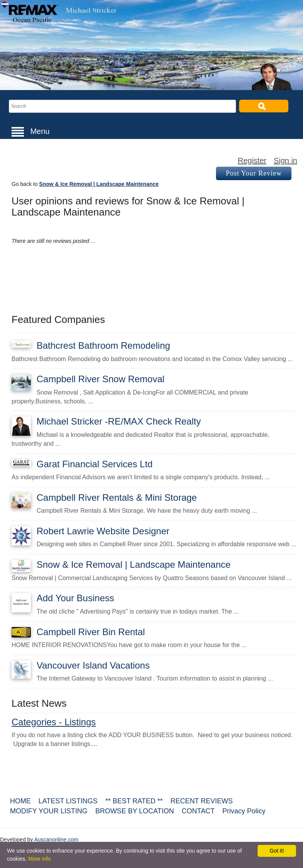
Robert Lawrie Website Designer (103, 531)
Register (252, 161)
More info (39, 859)
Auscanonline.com (56, 840)
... (95, 744)
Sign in (285, 161)
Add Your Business (75, 598)
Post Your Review (254, 173)
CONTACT (198, 811)
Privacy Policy (244, 811)
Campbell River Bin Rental (91, 632)
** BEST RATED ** (134, 801)
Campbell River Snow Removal (100, 379)
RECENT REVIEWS (202, 801)
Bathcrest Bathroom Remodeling (103, 345)
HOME (20, 801)
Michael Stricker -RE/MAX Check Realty (119, 421)
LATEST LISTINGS (68, 801)
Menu (31, 131)
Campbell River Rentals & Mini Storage (117, 498)
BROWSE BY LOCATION (134, 811)
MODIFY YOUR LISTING (49, 811)
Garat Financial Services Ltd (95, 464)
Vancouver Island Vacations (93, 665)
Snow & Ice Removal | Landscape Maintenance (99, 184)
